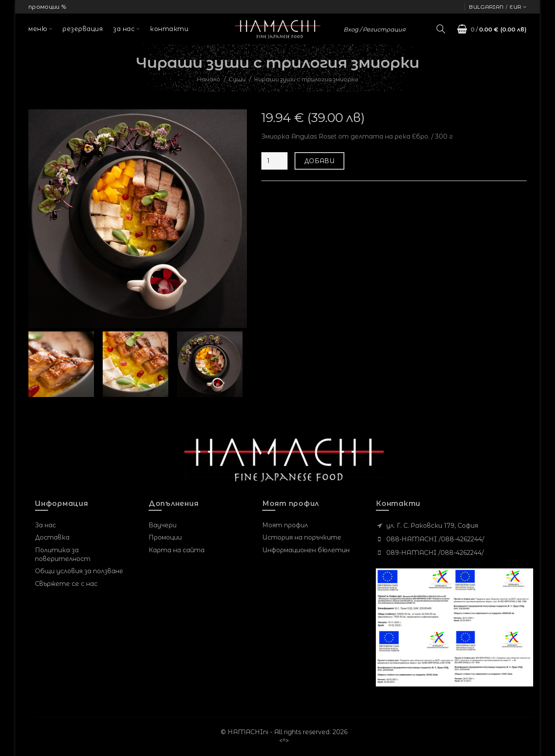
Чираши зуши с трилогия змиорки (306, 79)
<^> (284, 740)
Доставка (52, 537)
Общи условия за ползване (79, 571)
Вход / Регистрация (375, 29)
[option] (63, 364)
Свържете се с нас (66, 584)
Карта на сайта (177, 550)
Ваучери (163, 525)
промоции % (47, 7)
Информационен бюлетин (306, 550)
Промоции (165, 537)
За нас (45, 525)
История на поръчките (302, 537)
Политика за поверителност (63, 554)
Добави (319, 161)
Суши (237, 79)
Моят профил (285, 525)
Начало (209, 79)
